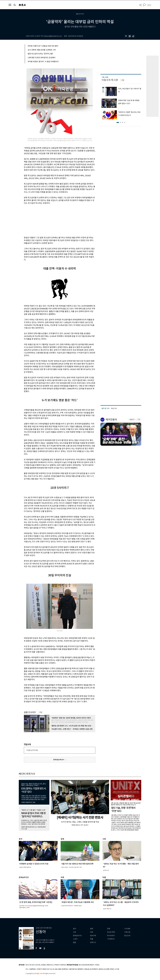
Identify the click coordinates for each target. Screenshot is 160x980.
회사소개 (28, 965)
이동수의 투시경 (110, 80)
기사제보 (127, 929)
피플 (92, 939)
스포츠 (75, 939)
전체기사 (93, 942)
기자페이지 (111, 939)
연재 (109, 929)
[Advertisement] (54, 220)
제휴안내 (50, 965)
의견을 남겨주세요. (32, 750)
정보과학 (93, 936)
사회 (74, 932)
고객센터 (56, 965)
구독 (41, 712)
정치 (74, 929)
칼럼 (74, 942)
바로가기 (132, 420)
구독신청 (127, 932)
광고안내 (127, 936)
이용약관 (63, 965)
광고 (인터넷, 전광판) (39, 965)
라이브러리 (111, 936)
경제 (92, 929)
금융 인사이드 (30, 712)
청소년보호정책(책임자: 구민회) (89, 965)
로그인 (149, 5)
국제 (92, 932)
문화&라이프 (77, 936)
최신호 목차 (111, 932)
